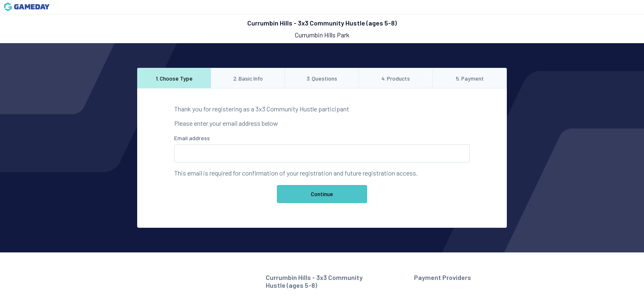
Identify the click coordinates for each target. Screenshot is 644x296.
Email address (192, 138)
